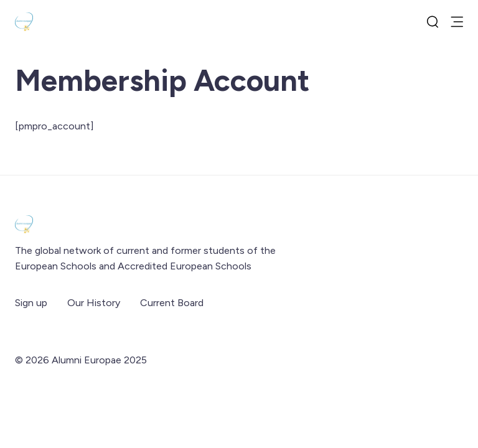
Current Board (172, 303)
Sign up (31, 303)
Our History (94, 303)
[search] (433, 22)
